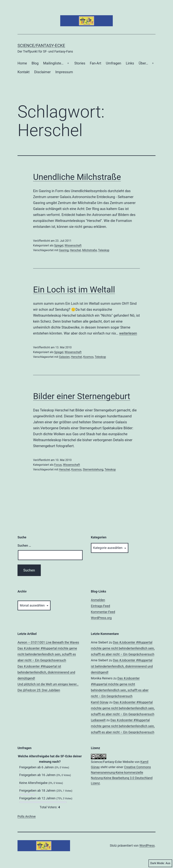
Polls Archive (27, 816)
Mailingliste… (53, 63)
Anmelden (98, 600)
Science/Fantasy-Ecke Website (112, 762)
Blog (35, 63)
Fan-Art (96, 63)
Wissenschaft (73, 245)
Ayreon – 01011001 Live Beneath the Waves (48, 642)
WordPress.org (101, 618)
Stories (80, 63)
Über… (143, 63)
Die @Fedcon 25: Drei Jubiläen (39, 690)
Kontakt (24, 72)
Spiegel (59, 245)
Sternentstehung (93, 469)
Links (130, 63)
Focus (58, 465)
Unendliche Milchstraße (77, 177)
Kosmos (89, 357)
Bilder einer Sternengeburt (82, 396)
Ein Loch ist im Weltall (74, 290)
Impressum (64, 72)
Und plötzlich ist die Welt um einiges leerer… (48, 684)
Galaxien (64, 357)
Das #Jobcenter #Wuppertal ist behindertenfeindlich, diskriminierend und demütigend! (46, 672)
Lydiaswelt (98, 720)
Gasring (64, 250)
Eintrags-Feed (100, 606)
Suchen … (24, 545)
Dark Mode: (160, 863)
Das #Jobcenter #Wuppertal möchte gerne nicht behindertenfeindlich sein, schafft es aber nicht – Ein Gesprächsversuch (47, 654)
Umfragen (114, 63)
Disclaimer (42, 72)
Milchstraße (89, 250)
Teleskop (104, 250)
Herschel (75, 250)
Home (22, 63)
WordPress (147, 845)
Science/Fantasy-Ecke (41, 46)
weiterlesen (128, 333)
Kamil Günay (100, 702)
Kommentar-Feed (103, 612)
